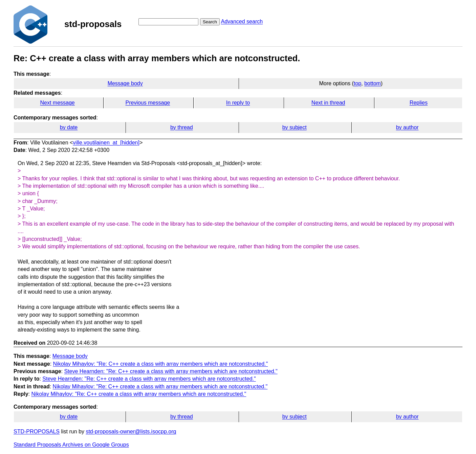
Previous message (148, 103)
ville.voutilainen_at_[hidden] (106, 143)
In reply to (238, 103)
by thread (182, 127)
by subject (295, 127)
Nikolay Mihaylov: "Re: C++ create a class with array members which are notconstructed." (161, 364)
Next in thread (328, 103)
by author (407, 127)
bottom (373, 83)
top (358, 83)
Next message (58, 103)
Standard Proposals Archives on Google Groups (71, 445)
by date (69, 127)
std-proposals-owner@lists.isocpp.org (131, 432)
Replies (419, 103)
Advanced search (242, 21)
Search (210, 22)
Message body (125, 83)
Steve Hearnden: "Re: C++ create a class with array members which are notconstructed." (171, 371)
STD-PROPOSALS (37, 432)
